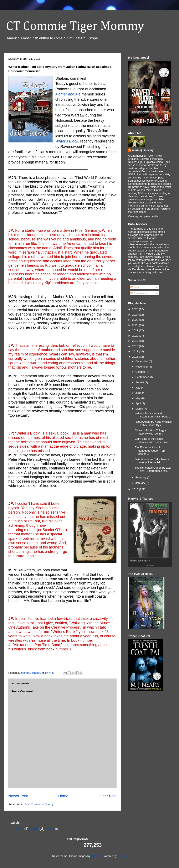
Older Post (108, 796)
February (141, 477)
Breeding (17, 829)
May (138, 398)
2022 (136, 325)
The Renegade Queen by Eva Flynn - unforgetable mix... (153, 469)
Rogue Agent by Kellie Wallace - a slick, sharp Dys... (153, 423)
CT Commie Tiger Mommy (75, 26)
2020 (136, 336)
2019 (136, 341)
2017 (136, 351)
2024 (136, 315)
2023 (136, 320)
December (142, 361)
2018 (136, 346)
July (138, 388)
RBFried (96, 856)
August (140, 382)
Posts (135, 287)
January (141, 483)
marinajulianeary (143, 150)
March (140, 409)
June (139, 393)
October (141, 372)
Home (63, 796)
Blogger (122, 856)
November (142, 367)
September (142, 377)
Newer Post (18, 796)
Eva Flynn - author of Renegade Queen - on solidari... (150, 451)
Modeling (50, 829)
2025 (136, 309)
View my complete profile (143, 216)
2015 (136, 489)
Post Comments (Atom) (39, 804)
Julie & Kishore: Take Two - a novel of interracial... (152, 461)
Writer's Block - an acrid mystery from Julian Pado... (153, 415)
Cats (34, 828)
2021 (136, 330)
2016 (136, 357)
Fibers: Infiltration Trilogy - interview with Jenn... (150, 432)
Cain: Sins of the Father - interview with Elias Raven (152, 440)
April (139, 403)
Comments (139, 293)
